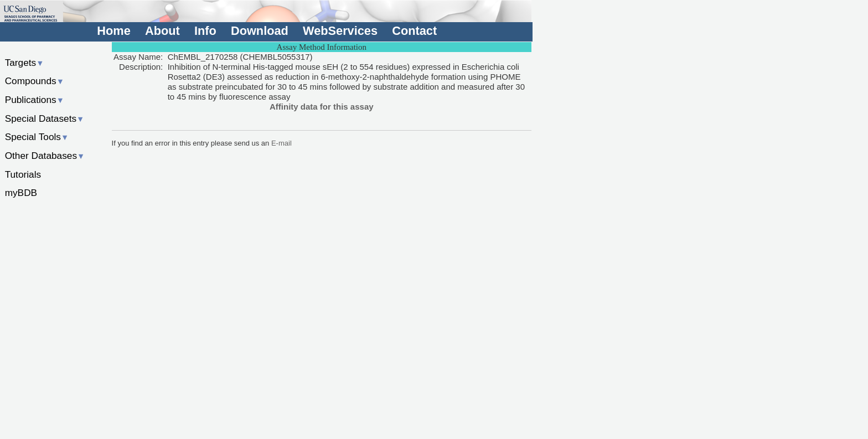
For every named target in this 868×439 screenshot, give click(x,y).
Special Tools (37, 137)
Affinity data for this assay (322, 107)
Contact (414, 31)
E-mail (281, 143)
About (162, 31)
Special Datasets (45, 118)
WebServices (340, 31)
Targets (25, 63)
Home (113, 31)
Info (205, 31)
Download (260, 31)
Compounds (35, 81)
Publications (35, 100)
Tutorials (23, 174)
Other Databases (45, 156)
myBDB (21, 193)
